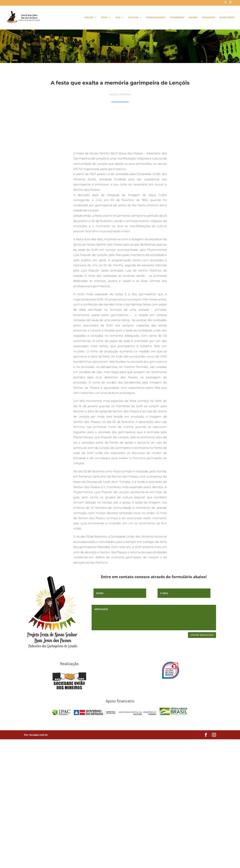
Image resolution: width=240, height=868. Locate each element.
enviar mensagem (202, 635)
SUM (118, 17)
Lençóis (89, 17)
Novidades (209, 17)
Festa (104, 17)
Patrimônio (177, 17)
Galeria (193, 17)
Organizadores (156, 17)
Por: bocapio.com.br (36, 735)
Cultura (133, 17)
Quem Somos (227, 17)
